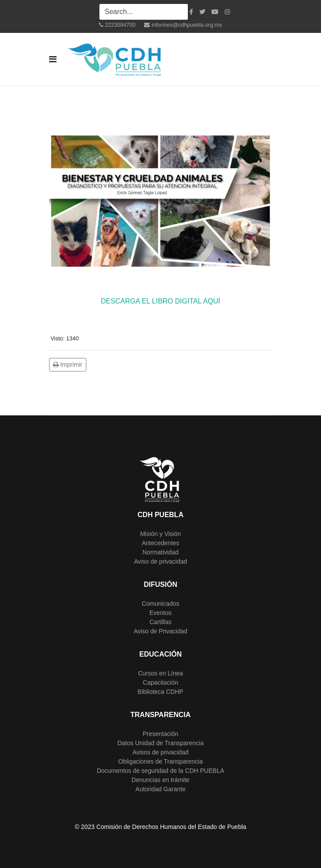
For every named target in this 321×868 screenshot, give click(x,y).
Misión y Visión (160, 534)
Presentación (161, 734)
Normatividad (160, 552)
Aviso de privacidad (160, 561)
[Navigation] (53, 59)
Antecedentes (161, 543)
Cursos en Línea (160, 673)
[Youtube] (215, 12)
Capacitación (160, 682)
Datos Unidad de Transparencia (160, 743)
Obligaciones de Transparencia (160, 761)
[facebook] (191, 12)
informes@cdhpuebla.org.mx (187, 25)
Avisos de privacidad (160, 752)
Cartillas (160, 622)
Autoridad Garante (160, 789)
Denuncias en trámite (160, 780)
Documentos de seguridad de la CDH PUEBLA (160, 771)
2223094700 (120, 25)
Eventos (160, 613)
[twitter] (202, 12)
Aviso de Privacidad (160, 631)
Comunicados (161, 604)
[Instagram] (227, 12)
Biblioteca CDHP (160, 692)
